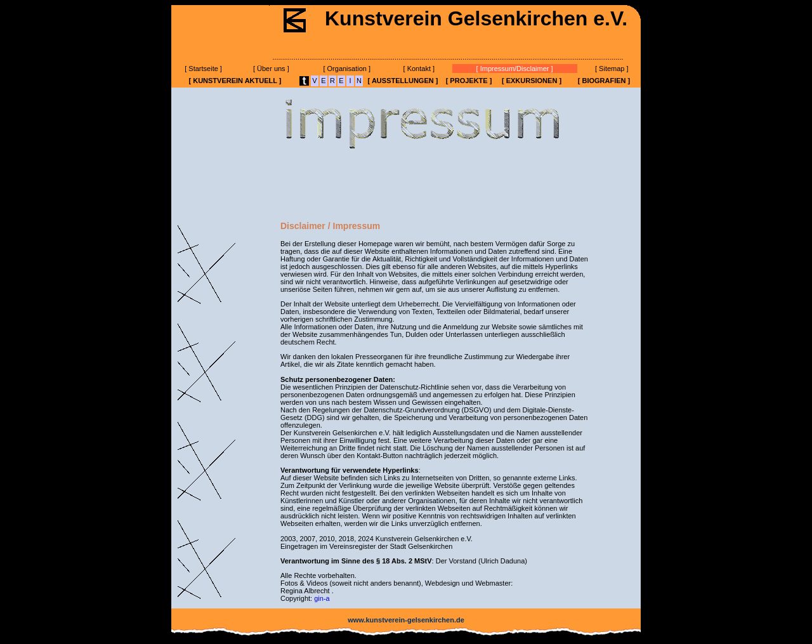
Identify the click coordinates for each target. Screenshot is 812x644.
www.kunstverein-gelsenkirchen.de (406, 620)
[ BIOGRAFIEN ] (604, 81)
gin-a (322, 598)
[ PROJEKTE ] (469, 81)
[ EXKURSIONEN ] (532, 81)
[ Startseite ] (203, 69)
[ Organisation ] (347, 69)
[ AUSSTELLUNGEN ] (403, 81)
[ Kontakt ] (419, 69)
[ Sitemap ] (612, 69)
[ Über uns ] (271, 69)
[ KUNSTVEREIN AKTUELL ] (235, 81)
